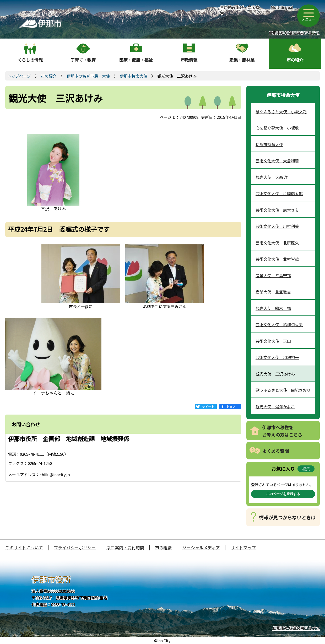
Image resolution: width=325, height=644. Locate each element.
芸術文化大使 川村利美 (277, 226)
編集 (306, 469)
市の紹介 (295, 60)
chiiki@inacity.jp (55, 474)
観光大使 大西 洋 (272, 177)
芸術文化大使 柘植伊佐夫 (279, 324)
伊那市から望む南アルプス (296, 628)
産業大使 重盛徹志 (273, 292)
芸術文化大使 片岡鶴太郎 (279, 193)
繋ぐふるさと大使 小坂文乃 (281, 112)
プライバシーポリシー (75, 548)
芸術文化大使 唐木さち (277, 210)
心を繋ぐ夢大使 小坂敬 (277, 128)
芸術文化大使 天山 (273, 341)
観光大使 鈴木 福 (273, 308)
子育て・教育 (83, 60)
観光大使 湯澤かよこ (275, 407)
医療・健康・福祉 (136, 60)
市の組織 (163, 548)
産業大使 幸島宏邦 (273, 275)
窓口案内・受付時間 (125, 548)
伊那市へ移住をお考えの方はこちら (282, 431)
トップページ (19, 76)
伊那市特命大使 (134, 76)
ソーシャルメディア (201, 548)
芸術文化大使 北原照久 (277, 243)
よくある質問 (275, 451)
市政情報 (189, 60)
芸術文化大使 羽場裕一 (277, 357)
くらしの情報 (30, 60)
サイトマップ (243, 548)
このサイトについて (24, 548)
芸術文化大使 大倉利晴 (277, 161)
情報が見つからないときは (287, 517)
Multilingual (282, 7)
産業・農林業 (242, 60)
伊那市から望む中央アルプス (294, 33)
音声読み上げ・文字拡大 (240, 10)
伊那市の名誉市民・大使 (88, 76)
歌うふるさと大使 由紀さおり (283, 390)
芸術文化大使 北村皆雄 (277, 259)
